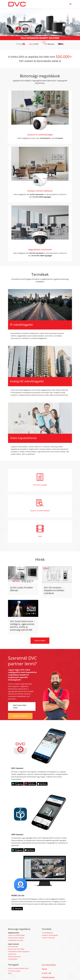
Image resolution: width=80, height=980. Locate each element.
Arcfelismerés (12, 954)
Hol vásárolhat (49, 965)
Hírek (44, 969)
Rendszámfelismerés (14, 957)
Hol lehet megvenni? (20, 716)
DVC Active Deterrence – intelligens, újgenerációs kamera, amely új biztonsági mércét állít (22, 626)
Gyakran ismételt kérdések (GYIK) (18, 968)
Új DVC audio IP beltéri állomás (22, 589)
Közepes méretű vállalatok (16, 938)
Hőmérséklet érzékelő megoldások (19, 952)
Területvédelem (13, 959)
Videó (10, 973)
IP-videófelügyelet (47, 933)
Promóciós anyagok (14, 971)
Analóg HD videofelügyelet (50, 935)
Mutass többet (40, 641)
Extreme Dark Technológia (16, 949)
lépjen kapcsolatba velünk (20, 706)
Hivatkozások (48, 977)
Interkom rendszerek (48, 938)
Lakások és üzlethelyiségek (16, 935)
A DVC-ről (46, 973)
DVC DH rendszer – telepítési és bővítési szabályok (54, 590)
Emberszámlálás (13, 947)
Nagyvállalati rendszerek (16, 940)
